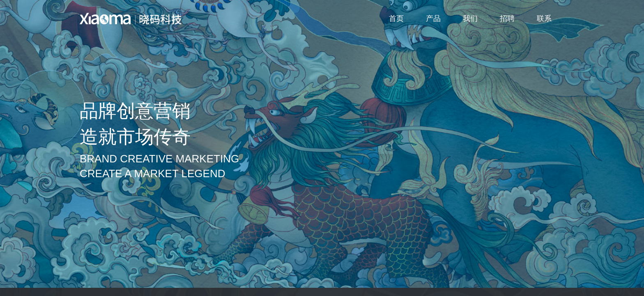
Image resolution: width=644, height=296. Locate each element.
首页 (396, 18)
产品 (433, 18)
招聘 (507, 18)
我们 (470, 18)
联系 (544, 18)
